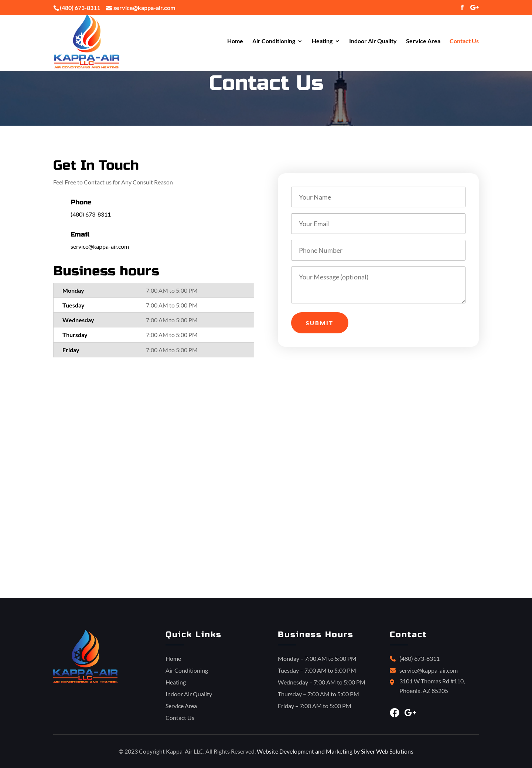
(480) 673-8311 (80, 8)
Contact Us (464, 42)
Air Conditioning (274, 42)
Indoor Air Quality (373, 42)
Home (235, 42)
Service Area (423, 42)
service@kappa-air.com (100, 246)
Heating (322, 42)
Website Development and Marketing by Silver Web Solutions (335, 751)
